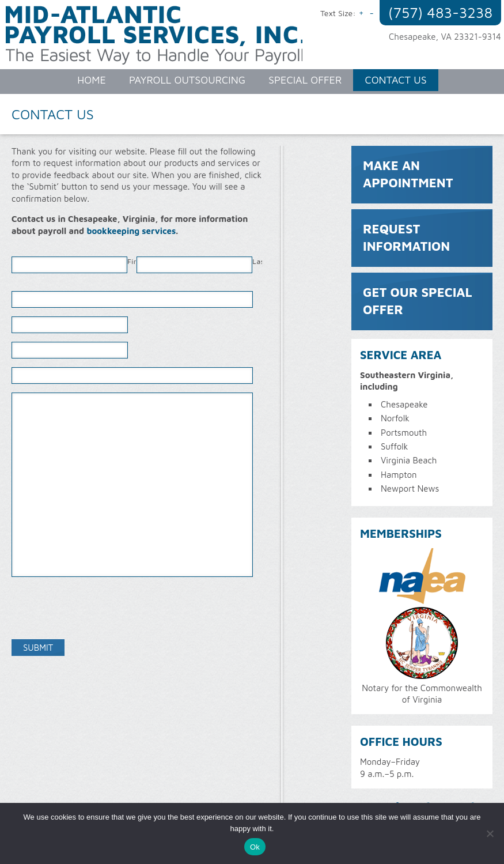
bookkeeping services (131, 231)
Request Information (406, 237)
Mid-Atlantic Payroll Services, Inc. (157, 40)
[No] (490, 833)
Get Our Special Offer (418, 301)
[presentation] (99, 608)
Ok (255, 847)
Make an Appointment (408, 174)
